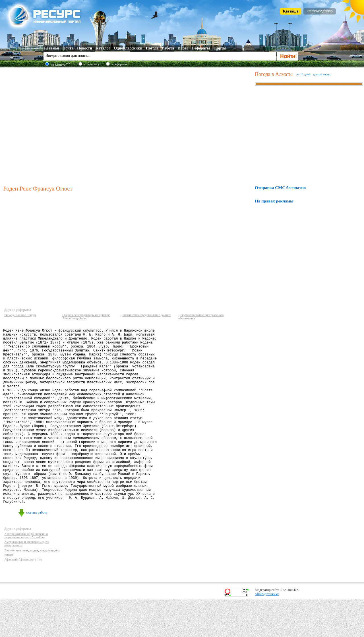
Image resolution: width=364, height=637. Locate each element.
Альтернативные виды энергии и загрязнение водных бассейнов (26, 573)
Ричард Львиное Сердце (20, 315)
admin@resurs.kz (267, 632)
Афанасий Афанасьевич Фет (23, 597)
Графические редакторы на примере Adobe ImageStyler (86, 317)
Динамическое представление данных (145, 315)
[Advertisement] (53, 126)
